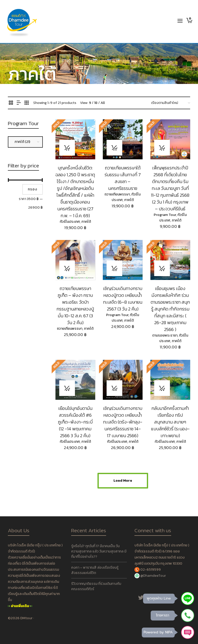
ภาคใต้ (86, 222)
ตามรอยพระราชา (165, 335)
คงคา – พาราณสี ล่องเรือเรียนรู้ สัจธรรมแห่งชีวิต (95, 570)
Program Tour (165, 215)
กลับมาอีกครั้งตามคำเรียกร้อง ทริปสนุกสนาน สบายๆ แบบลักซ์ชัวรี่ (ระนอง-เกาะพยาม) (170, 422)
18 (96, 103)
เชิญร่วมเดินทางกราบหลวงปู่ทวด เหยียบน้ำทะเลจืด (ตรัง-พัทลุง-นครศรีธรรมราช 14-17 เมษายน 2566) (123, 422)
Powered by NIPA (158, 632)
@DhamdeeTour (153, 576)
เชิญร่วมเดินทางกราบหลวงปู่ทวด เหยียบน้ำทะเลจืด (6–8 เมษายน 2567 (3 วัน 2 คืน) (123, 299)
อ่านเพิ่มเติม (20, 606)
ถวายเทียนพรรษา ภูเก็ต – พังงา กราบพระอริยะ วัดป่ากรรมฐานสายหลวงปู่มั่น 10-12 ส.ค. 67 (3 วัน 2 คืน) (75, 305)
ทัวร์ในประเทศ (70, 222)
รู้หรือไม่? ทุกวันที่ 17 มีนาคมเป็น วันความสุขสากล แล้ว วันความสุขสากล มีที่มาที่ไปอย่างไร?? (99, 551)
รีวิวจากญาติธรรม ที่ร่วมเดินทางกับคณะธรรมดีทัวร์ (96, 586)
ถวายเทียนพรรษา (117, 194)
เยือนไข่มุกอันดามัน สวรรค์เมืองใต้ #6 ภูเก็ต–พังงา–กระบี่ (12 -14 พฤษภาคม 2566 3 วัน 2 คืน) (75, 422)
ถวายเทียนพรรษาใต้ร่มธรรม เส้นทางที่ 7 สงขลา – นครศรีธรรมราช (123, 178)
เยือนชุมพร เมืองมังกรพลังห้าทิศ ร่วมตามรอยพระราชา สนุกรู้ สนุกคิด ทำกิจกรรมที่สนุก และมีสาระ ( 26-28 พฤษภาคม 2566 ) (170, 309)
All (103, 103)
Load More (123, 481)
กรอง (33, 189)
